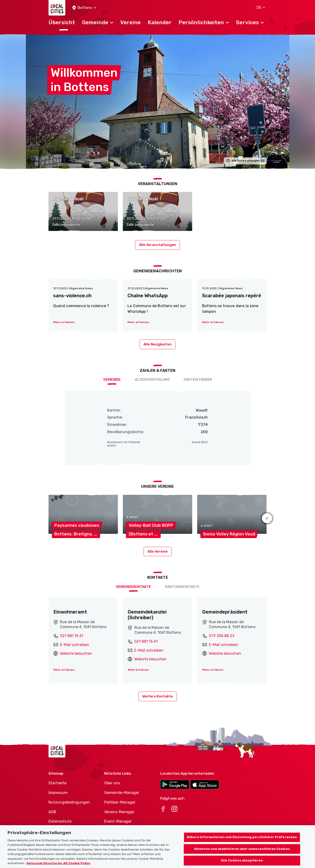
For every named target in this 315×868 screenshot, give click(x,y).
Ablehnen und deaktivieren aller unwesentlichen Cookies (242, 853)
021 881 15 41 (72, 636)
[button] (84, 8)
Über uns (112, 783)
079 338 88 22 (222, 636)
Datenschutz (60, 821)
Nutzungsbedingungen (69, 802)
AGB (52, 812)
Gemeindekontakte (133, 587)
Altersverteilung (152, 380)
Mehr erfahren (64, 670)
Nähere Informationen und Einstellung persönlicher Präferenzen (242, 841)
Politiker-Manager (120, 802)
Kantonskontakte (182, 587)
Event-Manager (118, 821)
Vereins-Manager (119, 812)
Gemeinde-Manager (122, 793)
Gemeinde (112, 380)
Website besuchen (76, 653)
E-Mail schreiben (75, 645)
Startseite (57, 783)
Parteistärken (198, 380)
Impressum (58, 793)
